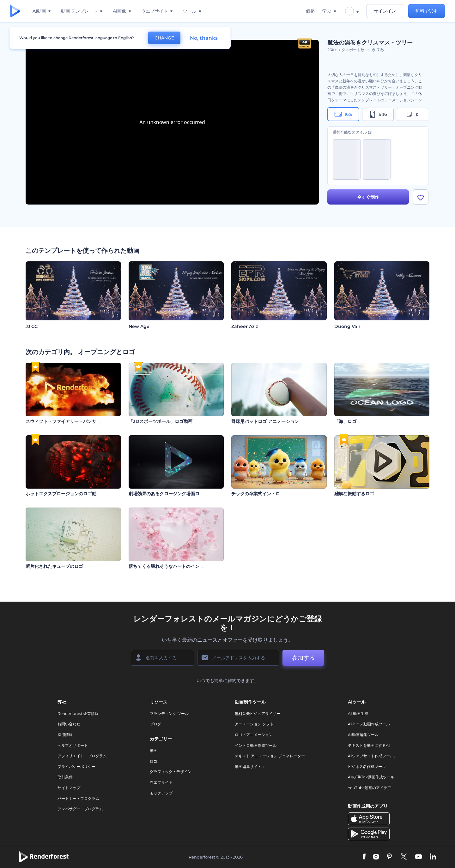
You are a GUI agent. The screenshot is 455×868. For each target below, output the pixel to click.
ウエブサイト (161, 782)
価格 (310, 11)
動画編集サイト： (250, 767)
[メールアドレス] (238, 658)
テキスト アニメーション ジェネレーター (270, 756)
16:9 (343, 114)
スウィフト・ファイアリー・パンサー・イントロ (74, 421)
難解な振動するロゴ (354, 494)
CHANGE (164, 38)
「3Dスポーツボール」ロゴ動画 (161, 421)
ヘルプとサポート (73, 745)
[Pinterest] (389, 857)
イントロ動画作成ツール (256, 745)
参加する (303, 658)
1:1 (413, 114)
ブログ (155, 724)
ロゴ (154, 761)
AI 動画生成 (358, 713)
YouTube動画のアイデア (370, 788)
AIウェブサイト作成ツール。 (373, 756)
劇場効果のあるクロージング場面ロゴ (166, 494)
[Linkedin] (433, 857)
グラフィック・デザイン (171, 772)
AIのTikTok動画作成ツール (371, 777)
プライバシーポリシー (76, 767)
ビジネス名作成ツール (367, 767)
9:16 (378, 114)
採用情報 (65, 735)
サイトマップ (69, 788)
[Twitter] (404, 857)
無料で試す (427, 11)
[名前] (162, 658)
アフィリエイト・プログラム (82, 756)
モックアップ (161, 793)
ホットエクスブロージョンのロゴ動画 (63, 494)
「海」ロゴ (345, 421)
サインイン (385, 11)
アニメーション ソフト (254, 724)
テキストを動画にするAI (369, 745)
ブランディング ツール (169, 713)
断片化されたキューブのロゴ (54, 566)
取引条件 (65, 777)
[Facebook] (364, 857)
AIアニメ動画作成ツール (369, 724)
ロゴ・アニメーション (254, 735)
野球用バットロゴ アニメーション (265, 421)
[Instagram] (376, 857)
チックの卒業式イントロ (256, 494)
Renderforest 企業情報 (78, 713)
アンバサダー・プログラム (80, 809)
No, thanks (204, 38)
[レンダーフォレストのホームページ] (15, 11)
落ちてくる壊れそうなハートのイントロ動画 (173, 566)
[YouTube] (419, 857)
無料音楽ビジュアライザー (258, 713)
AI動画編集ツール (363, 735)
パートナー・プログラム (78, 798)
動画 (154, 750)
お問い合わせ (69, 724)
